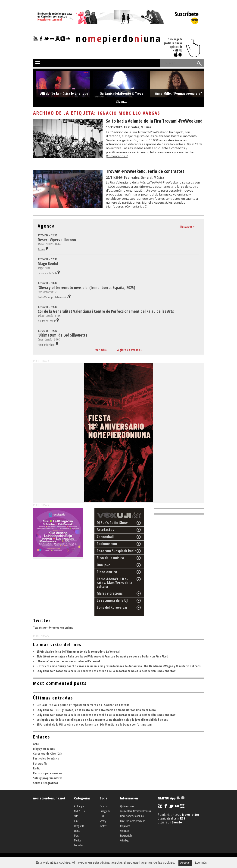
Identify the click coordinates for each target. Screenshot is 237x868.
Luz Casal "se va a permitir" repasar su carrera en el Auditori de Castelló (83, 705)
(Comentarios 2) (136, 206)
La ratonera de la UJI (113, 600)
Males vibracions (110, 593)
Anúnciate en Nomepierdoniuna (136, 811)
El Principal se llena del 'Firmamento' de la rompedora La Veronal (78, 651)
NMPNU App (171, 798)
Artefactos (105, 530)
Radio (37, 768)
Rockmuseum (107, 544)
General (147, 177)
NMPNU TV (80, 811)
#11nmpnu (80, 806)
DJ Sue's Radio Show (112, 523)
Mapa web (125, 826)
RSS (183, 818)
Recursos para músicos (47, 773)
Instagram (105, 811)
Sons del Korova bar (112, 607)
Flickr (103, 816)
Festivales (132, 127)
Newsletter (191, 814)
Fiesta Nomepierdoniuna (132, 816)
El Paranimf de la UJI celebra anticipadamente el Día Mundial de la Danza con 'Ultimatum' (94, 724)
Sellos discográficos (45, 783)
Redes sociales (126, 835)
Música (146, 127)
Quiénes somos (127, 806)
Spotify (103, 821)
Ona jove (103, 565)
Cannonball (105, 537)
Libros (77, 831)
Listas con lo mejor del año (133, 821)
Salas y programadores (48, 778)
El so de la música (110, 558)
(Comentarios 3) (117, 156)
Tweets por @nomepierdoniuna (53, 627)
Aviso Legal (125, 840)
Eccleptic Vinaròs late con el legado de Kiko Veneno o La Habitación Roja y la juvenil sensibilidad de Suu (102, 720)
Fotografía (40, 763)
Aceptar (185, 863)
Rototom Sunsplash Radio (117, 551)
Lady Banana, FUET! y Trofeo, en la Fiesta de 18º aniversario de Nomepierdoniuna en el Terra (96, 710)
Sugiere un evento (128, 350)
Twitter (103, 826)
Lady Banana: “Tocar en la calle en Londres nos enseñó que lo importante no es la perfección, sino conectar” (106, 671)
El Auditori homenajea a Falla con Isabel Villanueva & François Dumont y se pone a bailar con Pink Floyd (102, 656)
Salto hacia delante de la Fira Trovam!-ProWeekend (154, 121)
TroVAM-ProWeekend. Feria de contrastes (145, 171)
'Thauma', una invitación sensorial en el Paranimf (68, 661)
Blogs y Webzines (44, 749)
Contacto (124, 831)
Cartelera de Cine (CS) (47, 753)
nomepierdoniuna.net (49, 798)
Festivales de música (46, 758)
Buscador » (187, 226)
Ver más (100, 350)
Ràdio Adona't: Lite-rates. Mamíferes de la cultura (114, 583)
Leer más (201, 863)
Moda (77, 835)
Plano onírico (107, 572)
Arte (36, 744)
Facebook (104, 806)
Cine (76, 821)
